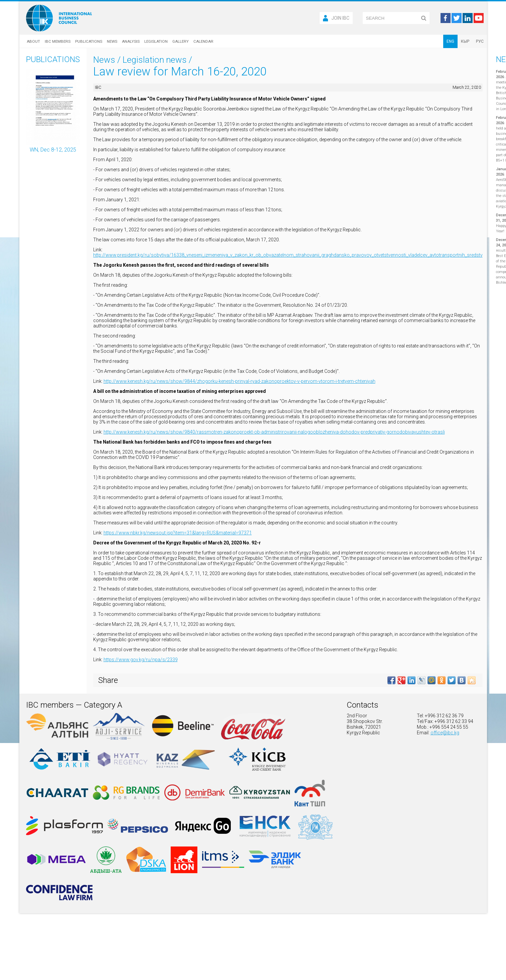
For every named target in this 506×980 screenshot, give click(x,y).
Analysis (131, 41)
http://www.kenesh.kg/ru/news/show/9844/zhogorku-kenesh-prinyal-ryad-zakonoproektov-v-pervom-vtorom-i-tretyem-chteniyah (239, 381)
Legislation (156, 41)
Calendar (203, 41)
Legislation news (155, 60)
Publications (89, 41)
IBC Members (58, 41)
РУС (480, 41)
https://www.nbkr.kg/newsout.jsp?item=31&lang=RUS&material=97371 (178, 533)
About (33, 41)
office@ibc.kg (445, 733)
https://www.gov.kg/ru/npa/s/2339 (141, 660)
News (112, 41)
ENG (450, 41)
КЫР (465, 41)
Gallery (181, 41)
